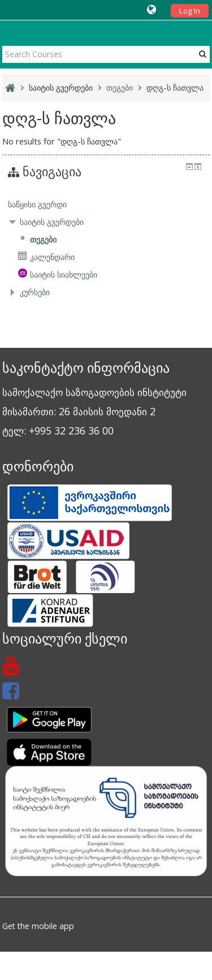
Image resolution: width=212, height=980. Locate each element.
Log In (190, 11)
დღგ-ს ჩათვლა (175, 88)
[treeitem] (106, 204)
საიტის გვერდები (61, 88)
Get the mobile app (38, 926)
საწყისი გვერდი (37, 204)
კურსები (35, 292)
